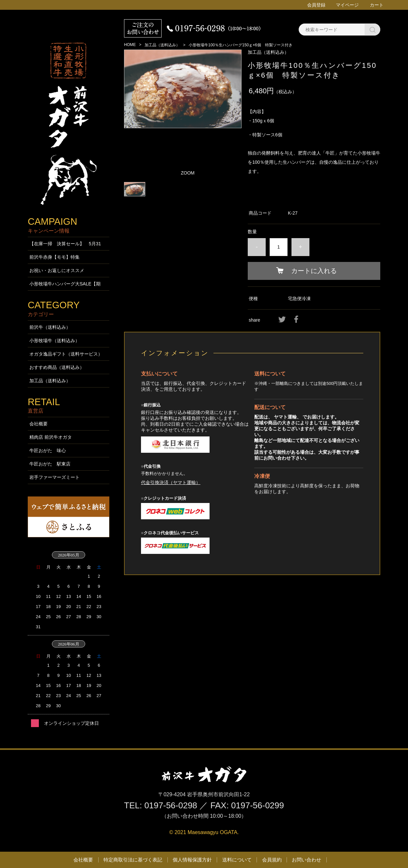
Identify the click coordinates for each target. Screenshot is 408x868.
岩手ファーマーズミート (55, 477)
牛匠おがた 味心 (48, 450)
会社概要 (39, 424)
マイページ (347, 5)
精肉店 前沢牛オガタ (51, 437)
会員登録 (316, 5)
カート (377, 5)
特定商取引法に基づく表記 (133, 860)
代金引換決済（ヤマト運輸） (171, 482)
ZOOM (188, 173)
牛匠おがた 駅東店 (50, 464)
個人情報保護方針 (192, 860)
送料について (237, 860)
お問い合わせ (306, 860)
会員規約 (272, 860)
